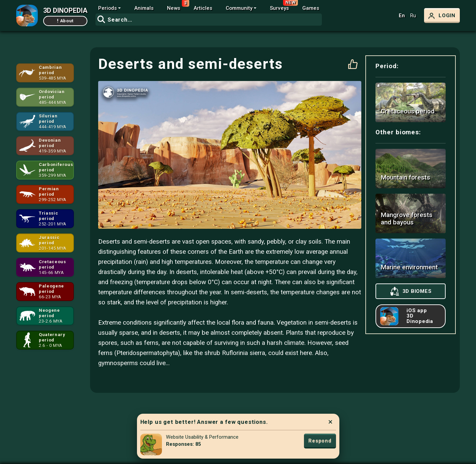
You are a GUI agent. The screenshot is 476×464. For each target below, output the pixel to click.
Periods (107, 8)
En (402, 16)
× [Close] (330, 422)
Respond (320, 441)
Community (239, 8)
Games (311, 8)
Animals (144, 8)
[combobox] (209, 20)
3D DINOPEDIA (65, 10)
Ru (413, 16)
